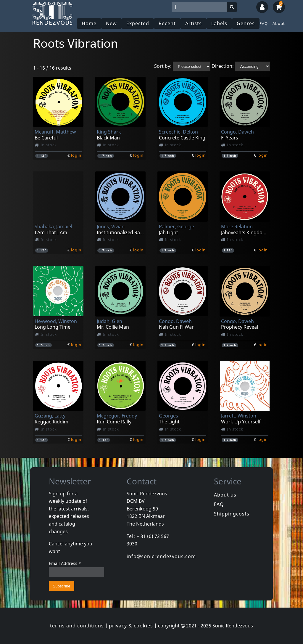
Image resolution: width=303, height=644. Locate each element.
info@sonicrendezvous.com (161, 556)
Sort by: (163, 66)
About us (225, 495)
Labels (219, 23)
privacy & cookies (131, 626)
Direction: (223, 66)
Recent (167, 23)
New (111, 23)
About (279, 23)
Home (89, 23)
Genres (246, 23)
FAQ (264, 23)
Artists (194, 23)
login (76, 155)
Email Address (65, 563)
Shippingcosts (232, 514)
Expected (138, 23)
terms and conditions (77, 626)
